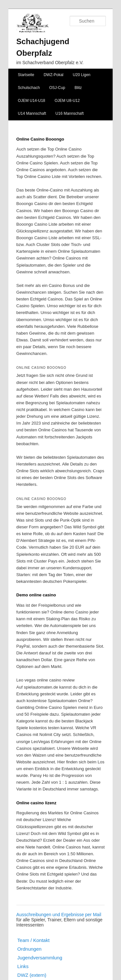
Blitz (78, 88)
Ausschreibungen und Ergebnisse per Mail (59, 915)
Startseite (26, 75)
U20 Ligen (82, 75)
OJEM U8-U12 (67, 101)
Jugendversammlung (40, 958)
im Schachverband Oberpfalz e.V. (50, 63)
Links (23, 966)
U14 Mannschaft (32, 113)
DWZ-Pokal (53, 75)
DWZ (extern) (32, 975)
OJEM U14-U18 (31, 101)
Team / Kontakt (34, 940)
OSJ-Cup (57, 88)
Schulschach (29, 88)
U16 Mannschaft (70, 113)
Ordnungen (30, 949)
